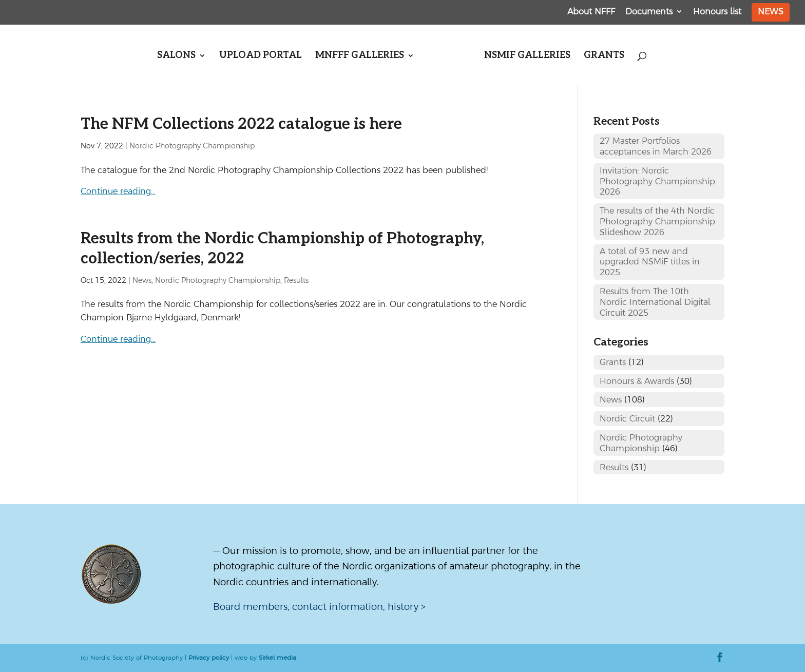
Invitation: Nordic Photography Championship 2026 (657, 181)
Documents (649, 12)
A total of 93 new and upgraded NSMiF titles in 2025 (650, 262)
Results (296, 280)
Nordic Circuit (627, 418)
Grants (604, 56)
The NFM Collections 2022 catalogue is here (241, 124)
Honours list (717, 12)
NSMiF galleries (527, 56)
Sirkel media (277, 658)
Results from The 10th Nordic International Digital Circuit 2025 (655, 302)
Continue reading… (118, 191)
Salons (176, 56)
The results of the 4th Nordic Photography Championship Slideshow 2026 (657, 221)
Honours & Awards (637, 381)
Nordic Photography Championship (192, 146)
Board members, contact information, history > (319, 607)
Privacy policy (209, 658)
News (771, 11)
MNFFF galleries (360, 56)
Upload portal (261, 56)
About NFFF (591, 12)
